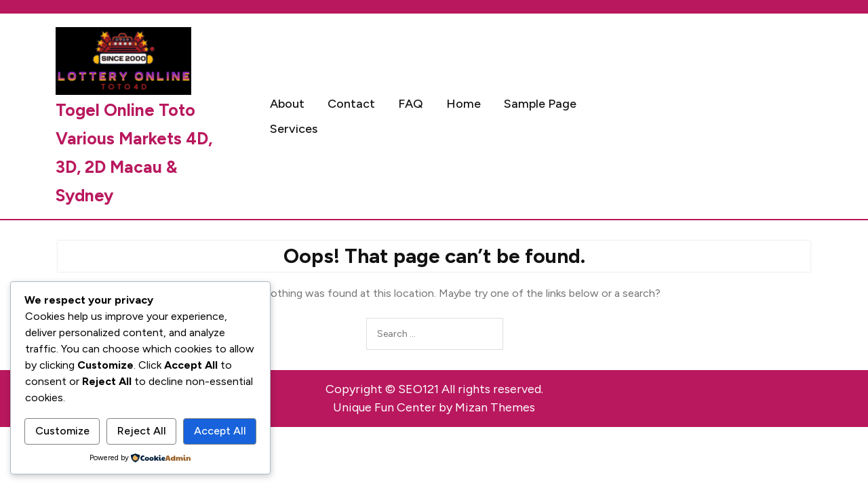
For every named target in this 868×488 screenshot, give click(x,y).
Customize (62, 431)
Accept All (220, 431)
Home (463, 104)
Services (294, 129)
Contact (351, 104)
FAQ (411, 104)
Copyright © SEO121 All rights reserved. (434, 389)
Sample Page (540, 104)
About (287, 104)
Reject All (142, 431)
